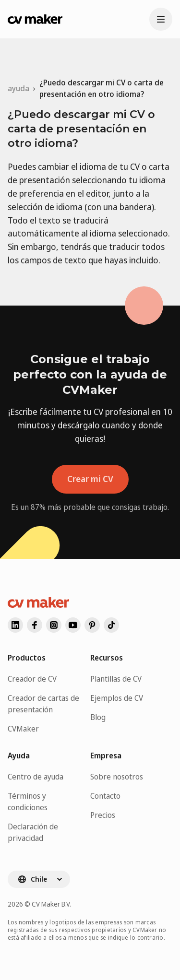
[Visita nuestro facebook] (35, 625)
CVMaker (23, 729)
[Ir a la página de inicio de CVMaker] (35, 19)
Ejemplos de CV (117, 698)
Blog (98, 717)
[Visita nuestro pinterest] (92, 625)
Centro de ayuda (36, 777)
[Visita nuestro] (111, 625)
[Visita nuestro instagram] (54, 625)
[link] (106, 88)
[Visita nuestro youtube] (73, 625)
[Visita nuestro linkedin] (15, 625)
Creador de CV (32, 679)
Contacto (105, 796)
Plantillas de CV (116, 679)
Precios (103, 815)
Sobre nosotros (117, 777)
